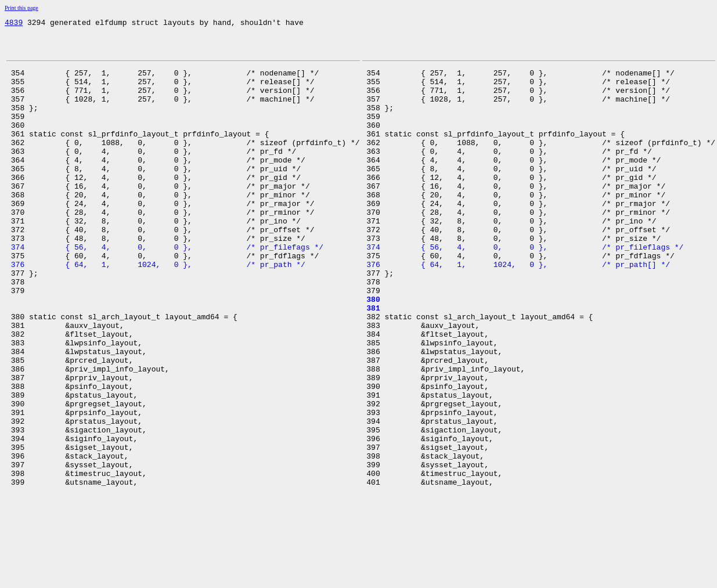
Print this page (21, 8)
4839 (14, 24)
